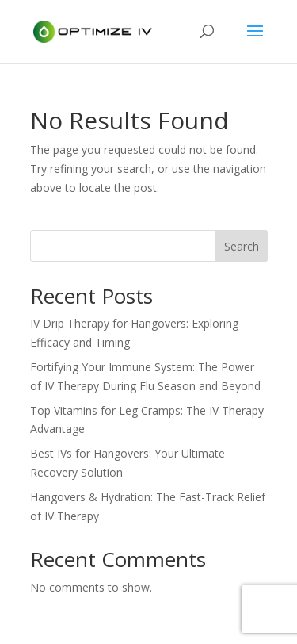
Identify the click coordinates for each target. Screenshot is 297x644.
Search (242, 246)
